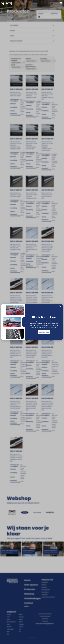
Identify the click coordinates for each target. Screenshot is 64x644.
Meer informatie (44, 332)
